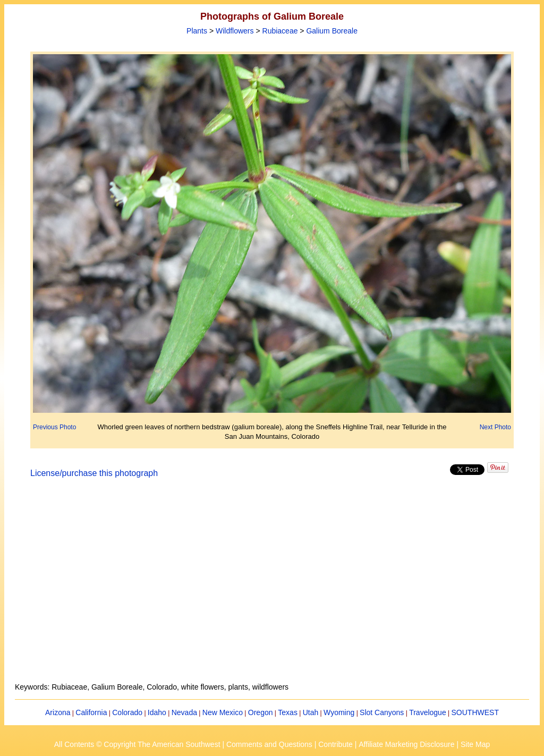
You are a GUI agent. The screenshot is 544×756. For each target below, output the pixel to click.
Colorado (127, 712)
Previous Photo (54, 427)
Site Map (475, 744)
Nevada (184, 712)
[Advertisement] (272, 587)
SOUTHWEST (475, 712)
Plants (197, 31)
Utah (311, 712)
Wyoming (339, 712)
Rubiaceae (280, 31)
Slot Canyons (382, 712)
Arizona (58, 712)
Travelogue (428, 712)
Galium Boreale (332, 31)
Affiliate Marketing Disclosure (406, 744)
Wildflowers (235, 31)
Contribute (335, 744)
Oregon (261, 712)
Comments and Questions (269, 744)
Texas (288, 712)
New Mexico (223, 712)
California (91, 712)
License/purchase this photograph (94, 473)
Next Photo (495, 427)
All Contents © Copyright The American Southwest (137, 744)
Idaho (157, 712)
